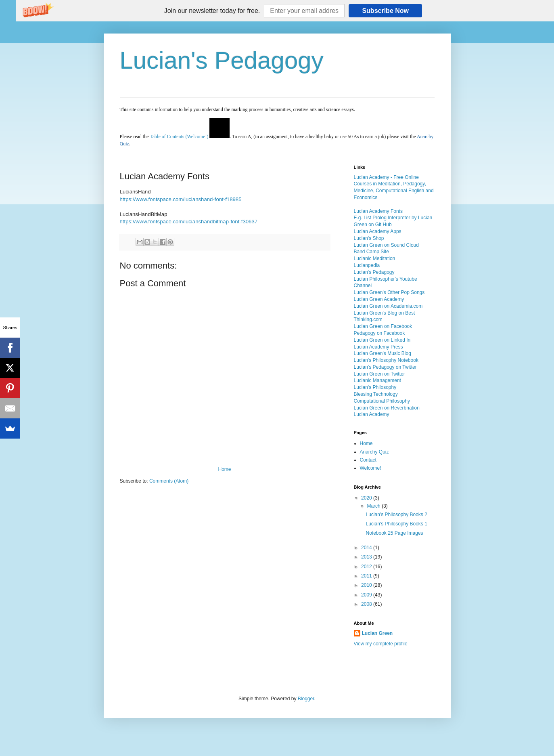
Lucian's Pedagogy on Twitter (385, 367)
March (374, 506)
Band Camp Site (371, 252)
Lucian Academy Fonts (378, 211)
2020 (367, 498)
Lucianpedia (367, 265)
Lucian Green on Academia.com (388, 306)
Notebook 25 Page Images (394, 533)
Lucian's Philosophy (375, 387)
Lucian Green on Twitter (379, 374)
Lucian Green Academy (379, 299)
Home (224, 469)
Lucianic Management (377, 380)
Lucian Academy (372, 414)
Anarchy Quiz (374, 452)
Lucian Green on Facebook (383, 326)
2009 (367, 595)
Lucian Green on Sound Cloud (386, 245)
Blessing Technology (376, 394)
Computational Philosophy (382, 401)
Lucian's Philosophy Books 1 (396, 524)
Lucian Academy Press (378, 347)
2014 (367, 548)
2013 (367, 557)
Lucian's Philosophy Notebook (386, 360)
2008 (367, 604)
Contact (368, 460)
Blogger (306, 699)
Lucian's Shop (369, 238)
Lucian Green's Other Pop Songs (389, 292)
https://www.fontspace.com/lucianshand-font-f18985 (181, 199)
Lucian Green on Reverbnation (387, 408)
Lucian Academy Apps (378, 231)
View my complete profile (381, 644)
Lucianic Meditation (375, 258)
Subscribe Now (385, 11)
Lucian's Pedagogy (222, 60)
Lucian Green (377, 633)
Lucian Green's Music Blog (383, 353)
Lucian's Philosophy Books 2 (396, 514)
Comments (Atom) (169, 481)
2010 (367, 585)
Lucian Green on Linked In (382, 340)
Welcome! (371, 468)
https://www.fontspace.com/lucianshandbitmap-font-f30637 (189, 222)
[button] (212, 11)
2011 (367, 576)
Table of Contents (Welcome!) (179, 136)
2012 (367, 567)
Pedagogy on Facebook (379, 333)
